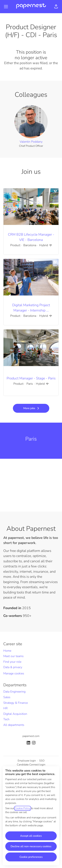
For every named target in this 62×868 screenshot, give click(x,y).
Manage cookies (14, 673)
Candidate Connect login (31, 765)
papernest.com (31, 736)
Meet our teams (13, 656)
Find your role (12, 662)
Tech (6, 719)
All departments (14, 725)
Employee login (27, 761)
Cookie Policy (23, 808)
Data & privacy (13, 667)
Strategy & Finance (16, 703)
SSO (42, 761)
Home (7, 651)
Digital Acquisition (15, 714)
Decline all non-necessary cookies (31, 846)
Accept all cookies (31, 836)
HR (5, 708)
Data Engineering (14, 692)
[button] (56, 7)
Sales (7, 697)
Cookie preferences (31, 857)
